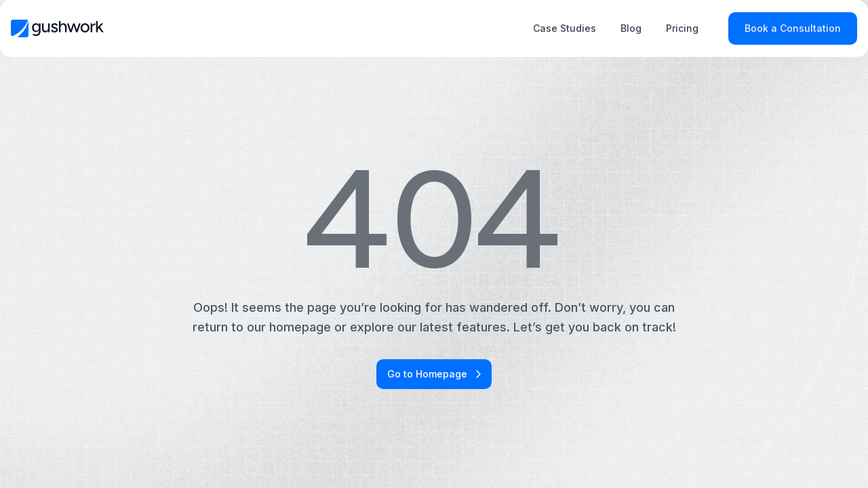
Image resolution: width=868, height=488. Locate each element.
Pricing (682, 28)
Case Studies (565, 28)
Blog (631, 28)
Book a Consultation (793, 28)
